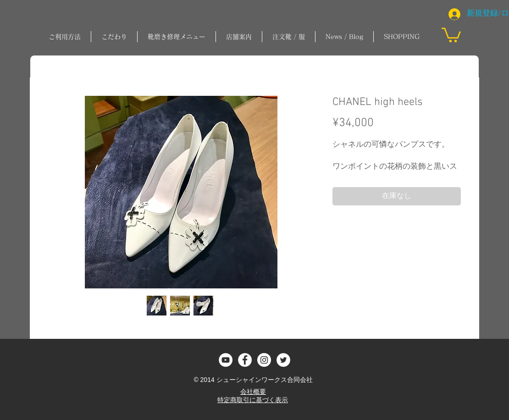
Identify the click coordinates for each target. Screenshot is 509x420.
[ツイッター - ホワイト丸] (283, 360)
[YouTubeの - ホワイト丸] (226, 360)
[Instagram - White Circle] (264, 360)
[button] (177, 37)
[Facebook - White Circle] (245, 360)
